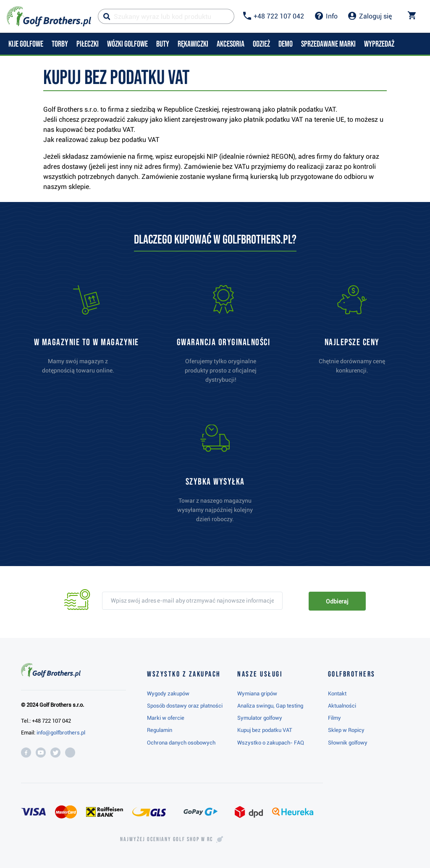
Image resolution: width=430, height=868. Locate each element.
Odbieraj (337, 601)
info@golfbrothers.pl (61, 733)
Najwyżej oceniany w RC (166, 839)
